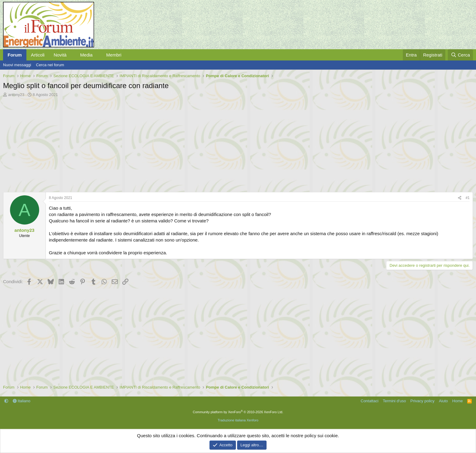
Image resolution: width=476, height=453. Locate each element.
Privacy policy (422, 401)
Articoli (38, 55)
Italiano (22, 401)
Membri (114, 55)
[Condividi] (460, 198)
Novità (60, 55)
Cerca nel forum (50, 65)
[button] (71, 55)
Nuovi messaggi (17, 65)
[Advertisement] (185, 143)
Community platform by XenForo (238, 412)
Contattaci (370, 401)
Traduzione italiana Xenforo (238, 420)
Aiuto (444, 401)
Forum (15, 55)
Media (86, 55)
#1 (468, 198)
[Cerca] (460, 55)
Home (458, 401)
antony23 (16, 95)
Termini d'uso (394, 401)
